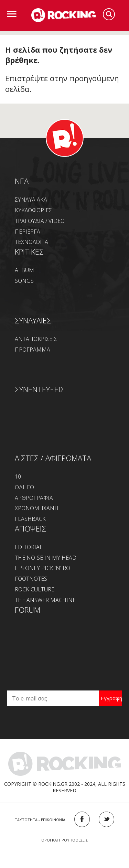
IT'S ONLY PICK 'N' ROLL (46, 568)
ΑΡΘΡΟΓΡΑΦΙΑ (34, 498)
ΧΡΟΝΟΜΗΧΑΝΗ (37, 508)
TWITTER (106, 819)
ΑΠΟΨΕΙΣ (30, 528)
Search (109, 14)
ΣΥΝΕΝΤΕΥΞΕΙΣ (40, 389)
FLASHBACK (30, 519)
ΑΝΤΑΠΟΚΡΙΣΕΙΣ (36, 339)
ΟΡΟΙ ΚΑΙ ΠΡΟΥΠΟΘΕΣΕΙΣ (64, 840)
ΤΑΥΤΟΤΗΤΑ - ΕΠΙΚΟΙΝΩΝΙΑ (40, 820)
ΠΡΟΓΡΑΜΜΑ (33, 350)
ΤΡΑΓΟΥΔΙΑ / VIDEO (40, 221)
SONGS (24, 281)
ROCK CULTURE (35, 589)
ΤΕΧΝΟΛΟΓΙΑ (31, 242)
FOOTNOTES (31, 579)
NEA (22, 181)
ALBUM (24, 270)
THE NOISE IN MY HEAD (46, 558)
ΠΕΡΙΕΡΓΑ (28, 232)
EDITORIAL (29, 547)
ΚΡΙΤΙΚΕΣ (29, 251)
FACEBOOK (82, 819)
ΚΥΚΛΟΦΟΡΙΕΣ (33, 210)
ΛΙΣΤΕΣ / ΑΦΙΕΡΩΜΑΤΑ (53, 458)
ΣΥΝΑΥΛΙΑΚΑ (31, 200)
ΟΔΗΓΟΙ (25, 487)
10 (18, 476)
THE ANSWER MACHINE (45, 600)
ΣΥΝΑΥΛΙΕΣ (33, 320)
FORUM (28, 610)
